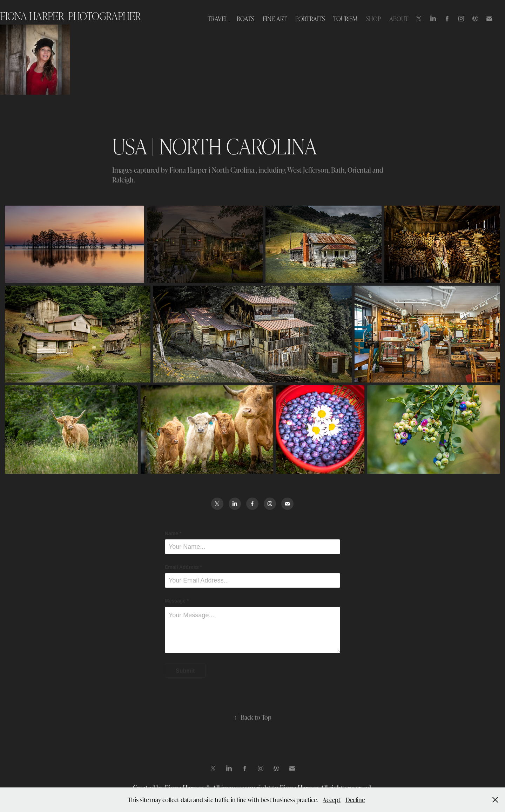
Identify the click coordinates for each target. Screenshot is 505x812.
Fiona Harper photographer (70, 16)
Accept (332, 800)
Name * (173, 533)
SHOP (373, 18)
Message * (177, 601)
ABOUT (399, 18)
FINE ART (275, 18)
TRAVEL (218, 18)
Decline (355, 800)
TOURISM (345, 18)
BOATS (245, 18)
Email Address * (183, 567)
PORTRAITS (310, 18)
